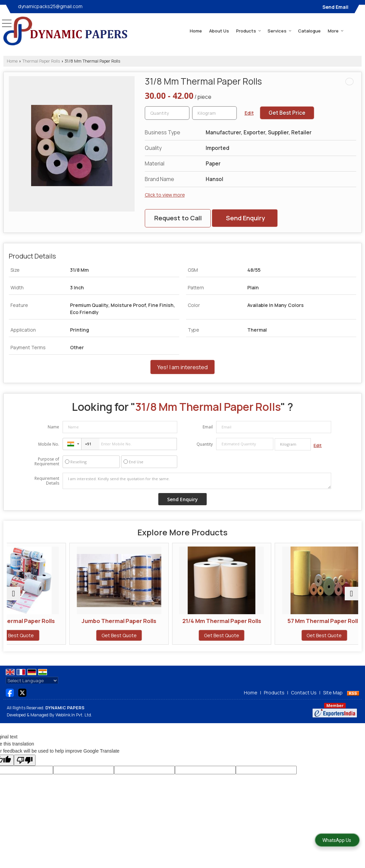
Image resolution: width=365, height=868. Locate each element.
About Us (219, 31)
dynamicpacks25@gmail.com (50, 6)
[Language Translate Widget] (32, 687)
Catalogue (309, 31)
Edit (249, 113)
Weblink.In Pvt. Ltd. (74, 722)
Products (249, 31)
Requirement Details (47, 481)
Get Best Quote (49, 642)
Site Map (333, 700)
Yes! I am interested (182, 367)
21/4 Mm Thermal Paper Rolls (227, 624)
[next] (351, 597)
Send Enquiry (245, 218)
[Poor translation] (25, 767)
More (336, 31)
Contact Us (304, 700)
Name (53, 427)
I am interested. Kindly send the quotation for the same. (197, 481)
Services (280, 31)
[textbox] (214, 113)
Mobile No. (49, 444)
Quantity (205, 444)
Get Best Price (287, 113)
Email (208, 427)
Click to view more (165, 195)
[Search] (356, 30)
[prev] (14, 597)
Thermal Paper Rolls (41, 61)
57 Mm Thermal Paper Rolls (315, 621)
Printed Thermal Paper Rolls (50, 624)
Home (196, 31)
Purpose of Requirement (47, 462)
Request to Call (178, 218)
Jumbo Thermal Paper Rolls (138, 624)
